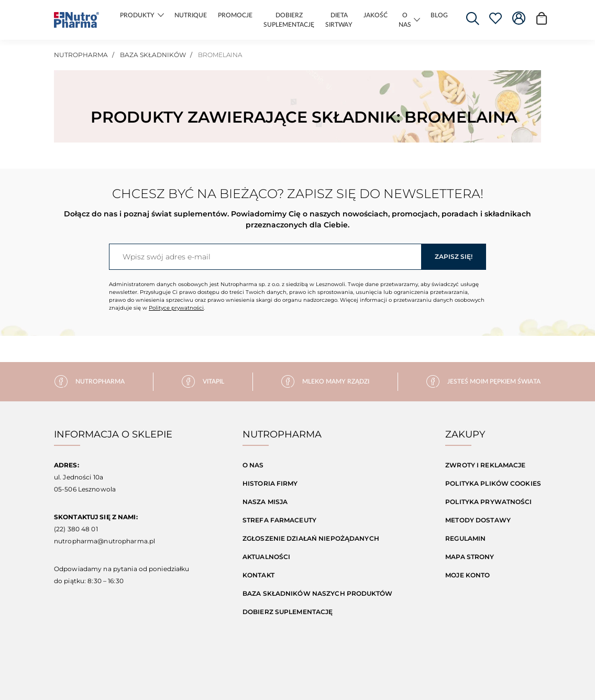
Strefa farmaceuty (279, 520)
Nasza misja (265, 502)
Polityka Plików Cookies (493, 483)
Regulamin (465, 538)
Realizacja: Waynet (257, 675)
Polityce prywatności (176, 308)
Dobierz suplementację (288, 612)
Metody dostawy (478, 520)
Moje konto (467, 575)
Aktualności (266, 557)
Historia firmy (270, 483)
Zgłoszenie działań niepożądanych (311, 538)
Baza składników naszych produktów (317, 593)
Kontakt (258, 575)
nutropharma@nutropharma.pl (104, 541)
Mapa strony (470, 557)
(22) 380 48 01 (76, 529)
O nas (253, 465)
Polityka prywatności (488, 502)
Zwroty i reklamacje (485, 465)
